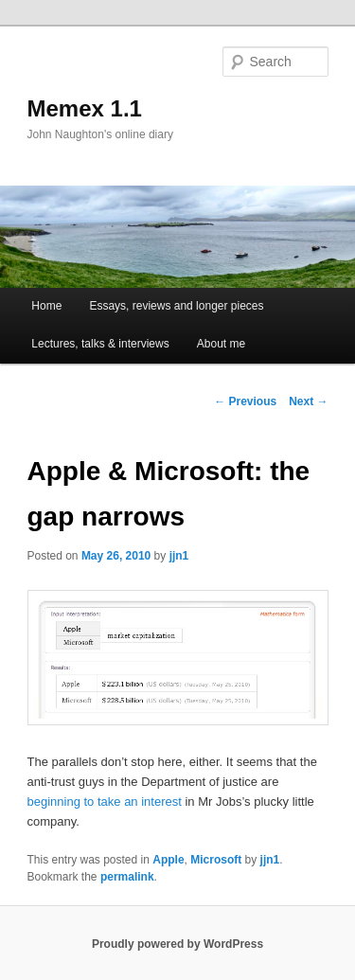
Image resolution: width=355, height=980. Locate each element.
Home (46, 306)
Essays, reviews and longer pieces (176, 306)
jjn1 (179, 556)
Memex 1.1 (85, 108)
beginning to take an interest (105, 802)
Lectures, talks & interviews (100, 344)
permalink (127, 877)
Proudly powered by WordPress (177, 944)
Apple (168, 860)
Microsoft (216, 860)
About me (221, 344)
